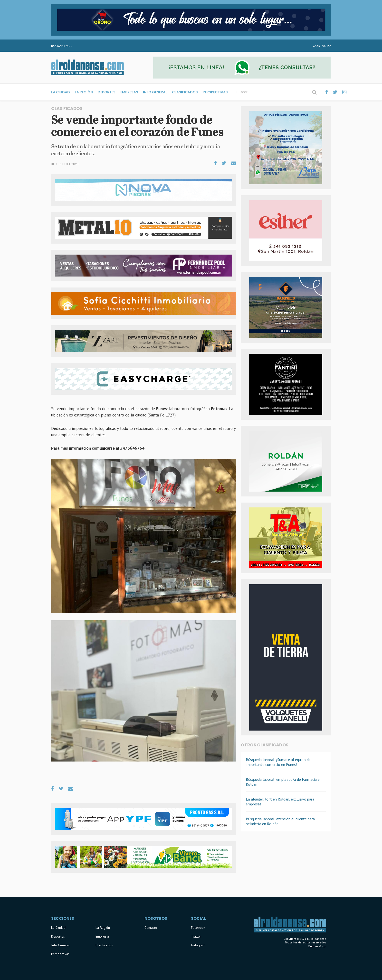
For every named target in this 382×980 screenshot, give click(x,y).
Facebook (198, 928)
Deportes (107, 92)
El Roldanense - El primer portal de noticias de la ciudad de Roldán (87, 68)
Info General (155, 92)
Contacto (322, 46)
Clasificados (185, 92)
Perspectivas (215, 92)
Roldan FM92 (62, 46)
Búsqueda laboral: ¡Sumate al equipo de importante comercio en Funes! (278, 762)
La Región (84, 92)
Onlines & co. (317, 946)
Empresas (129, 92)
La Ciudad (61, 92)
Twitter (196, 936)
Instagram (198, 945)
